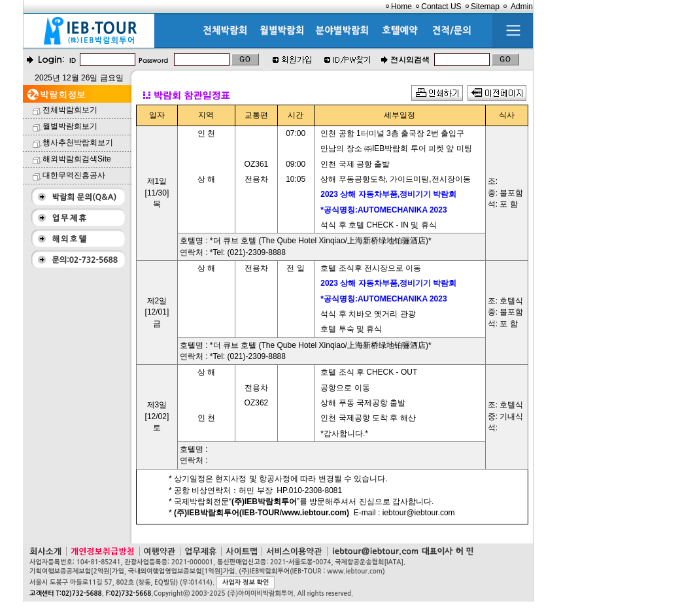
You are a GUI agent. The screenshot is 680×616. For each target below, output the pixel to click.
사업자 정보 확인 (246, 582)
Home (401, 7)
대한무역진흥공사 (74, 175)
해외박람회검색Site (77, 159)
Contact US (441, 7)
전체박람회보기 (70, 110)
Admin (522, 7)
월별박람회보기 (70, 126)
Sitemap (485, 7)
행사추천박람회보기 (78, 143)
